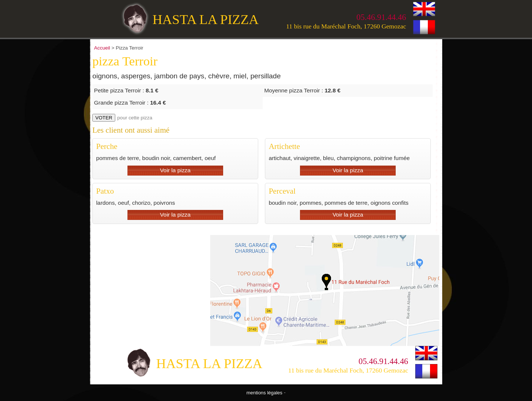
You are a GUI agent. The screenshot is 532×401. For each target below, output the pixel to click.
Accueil (102, 48)
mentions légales (264, 393)
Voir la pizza (175, 170)
